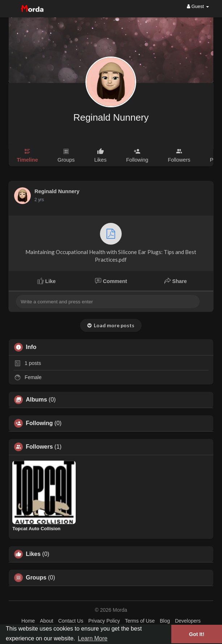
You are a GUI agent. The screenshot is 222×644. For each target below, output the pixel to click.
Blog (165, 621)
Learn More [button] (93, 638)
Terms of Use (140, 621)
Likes (33, 554)
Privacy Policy (104, 621)
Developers (188, 621)
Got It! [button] (197, 634)
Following (39, 423)
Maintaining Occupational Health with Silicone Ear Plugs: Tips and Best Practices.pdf (111, 243)
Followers (39, 447)
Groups (36, 578)
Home (28, 621)
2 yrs (39, 200)
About (47, 621)
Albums (36, 400)
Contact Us (71, 621)
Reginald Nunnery (111, 117)
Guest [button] (198, 6)
